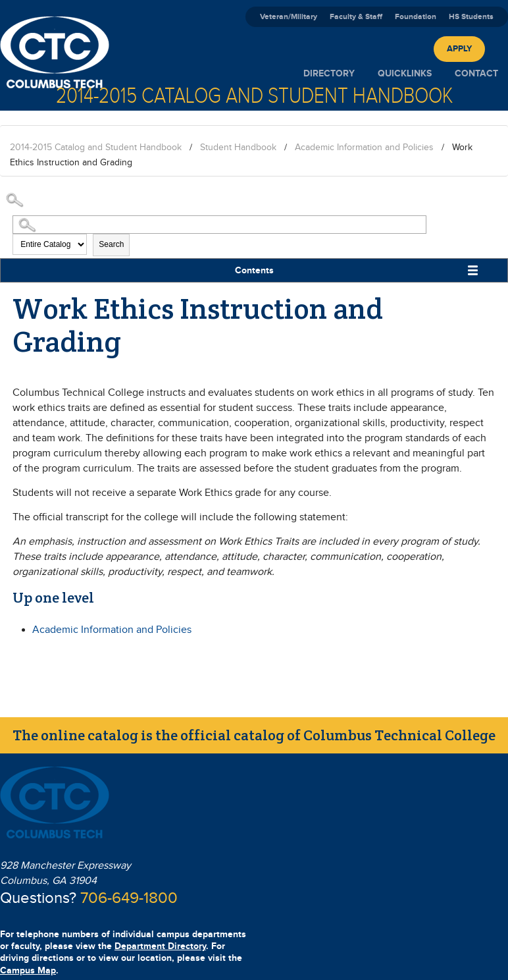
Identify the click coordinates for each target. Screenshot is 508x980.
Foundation (416, 17)
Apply (459, 49)
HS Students (471, 17)
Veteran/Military (289, 17)
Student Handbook (238, 148)
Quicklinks (405, 73)
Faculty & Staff (356, 17)
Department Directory (160, 946)
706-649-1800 (129, 898)
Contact (476, 73)
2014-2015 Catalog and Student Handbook (96, 148)
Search (111, 244)
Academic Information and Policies (364, 148)
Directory (329, 73)
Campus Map (28, 970)
